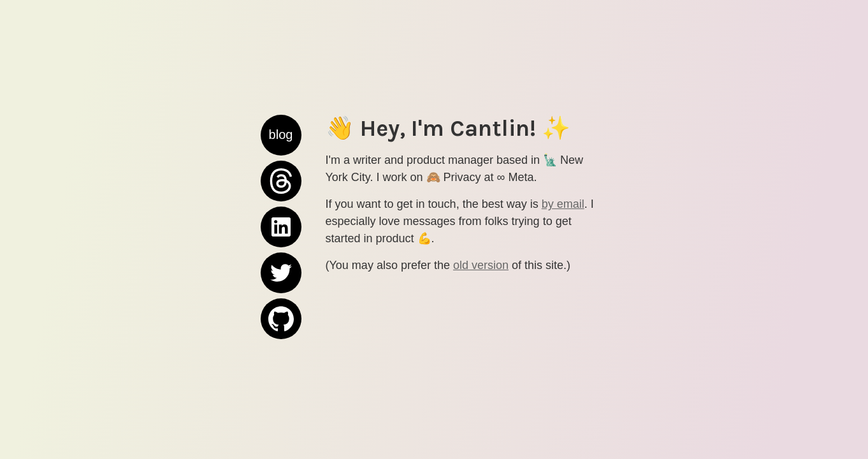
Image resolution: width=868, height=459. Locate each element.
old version (481, 265)
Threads (281, 167)
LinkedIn (281, 213)
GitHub (281, 319)
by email (563, 204)
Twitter (281, 273)
